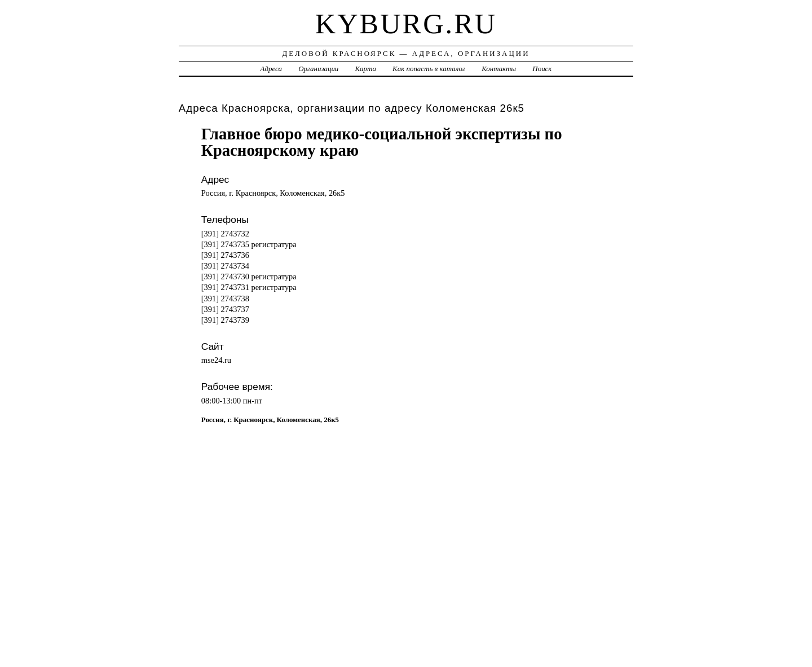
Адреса (271, 69)
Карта (366, 69)
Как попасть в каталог (429, 69)
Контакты (499, 69)
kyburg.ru (406, 24)
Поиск (542, 69)
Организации (318, 69)
